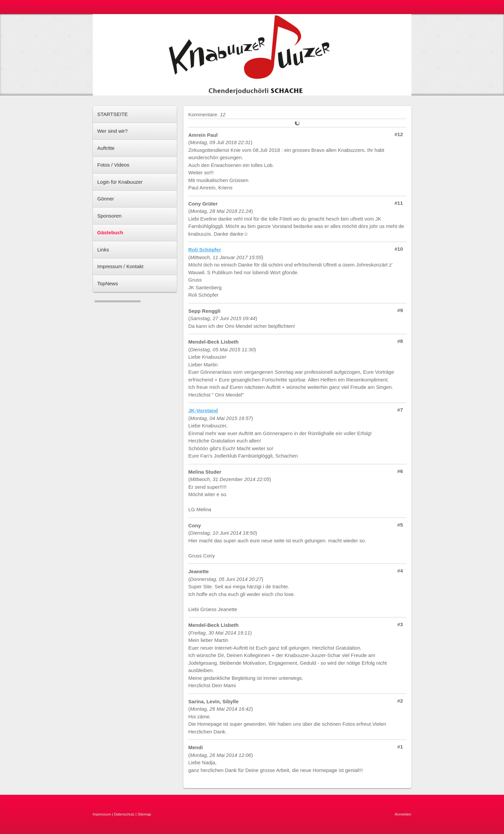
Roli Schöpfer (205, 250)
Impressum (102, 814)
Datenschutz (124, 814)
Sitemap (144, 814)
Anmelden (403, 814)
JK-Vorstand (203, 410)
